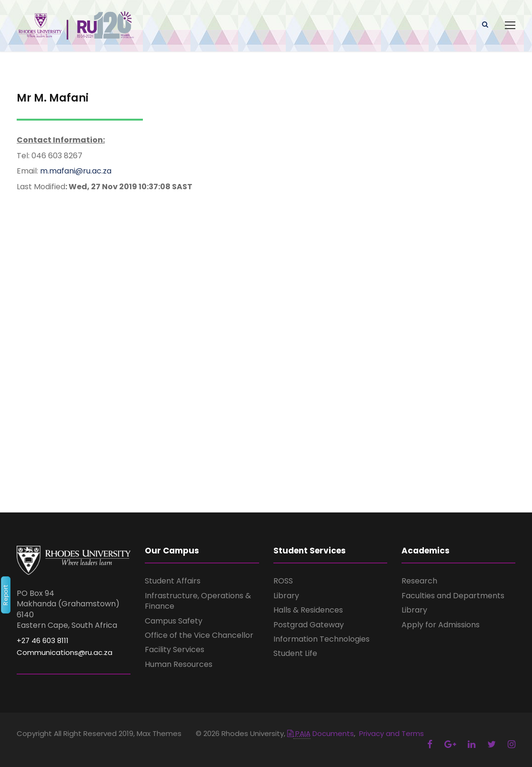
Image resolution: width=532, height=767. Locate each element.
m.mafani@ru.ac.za (76, 171)
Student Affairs (173, 581)
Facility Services (175, 649)
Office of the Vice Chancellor (199, 635)
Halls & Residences (308, 610)
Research (419, 581)
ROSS (283, 581)
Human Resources (179, 664)
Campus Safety (174, 621)
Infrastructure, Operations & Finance (198, 601)
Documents (321, 733)
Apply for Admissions (441, 625)
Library (286, 596)
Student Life (295, 653)
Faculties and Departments (453, 596)
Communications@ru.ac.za (65, 652)
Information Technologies (321, 639)
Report (5, 595)
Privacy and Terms (391, 733)
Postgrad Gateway (309, 625)
